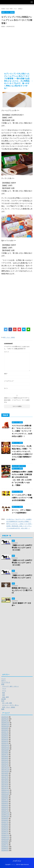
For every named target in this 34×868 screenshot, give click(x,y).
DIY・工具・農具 (7, 703)
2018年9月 (5, 841)
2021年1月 (5, 788)
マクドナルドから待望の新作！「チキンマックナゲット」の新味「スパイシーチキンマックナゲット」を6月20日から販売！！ (22, 431)
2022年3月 (5, 762)
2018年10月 (5, 839)
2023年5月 (5, 736)
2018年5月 (5, 849)
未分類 (4, 699)
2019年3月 (5, 830)
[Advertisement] (17, 50)
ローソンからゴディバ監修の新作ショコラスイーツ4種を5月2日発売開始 (22, 498)
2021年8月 (5, 775)
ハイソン (17, 861)
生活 (3, 701)
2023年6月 (5, 734)
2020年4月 (5, 805)
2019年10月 (5, 817)
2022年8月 (5, 753)
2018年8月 (5, 843)
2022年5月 (5, 758)
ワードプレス (6, 682)
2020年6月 (5, 802)
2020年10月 (5, 794)
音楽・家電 (5, 697)
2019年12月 (5, 813)
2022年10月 (5, 749)
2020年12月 (5, 790)
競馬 (3, 709)
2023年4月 (5, 738)
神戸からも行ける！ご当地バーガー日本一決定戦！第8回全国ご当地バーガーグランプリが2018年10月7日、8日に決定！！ (19, 526)
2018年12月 (5, 835)
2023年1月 (5, 743)
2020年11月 (5, 792)
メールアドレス (9, 381)
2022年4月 (5, 760)
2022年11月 (5, 747)
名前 (6, 374)
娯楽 (3, 684)
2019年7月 (5, 822)
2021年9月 (5, 773)
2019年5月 (5, 826)
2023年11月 (5, 724)
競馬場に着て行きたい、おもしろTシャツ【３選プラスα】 (22, 590)
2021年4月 (5, 783)
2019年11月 (5, 815)
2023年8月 (5, 730)
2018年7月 (5, 845)
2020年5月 (5, 803)
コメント (7, 352)
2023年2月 (5, 741)
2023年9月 (5, 728)
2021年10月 (5, 771)
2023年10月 (5, 726)
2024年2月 (5, 719)
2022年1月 (5, 766)
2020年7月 (5, 800)
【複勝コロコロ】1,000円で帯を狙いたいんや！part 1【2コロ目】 (22, 563)
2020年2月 (5, 809)
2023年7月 (5, 732)
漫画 (4, 695)
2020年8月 (5, 798)
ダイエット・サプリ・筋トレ (11, 705)
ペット (4, 679)
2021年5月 (5, 781)
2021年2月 (5, 787)
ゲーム (4, 691)
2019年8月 (5, 820)
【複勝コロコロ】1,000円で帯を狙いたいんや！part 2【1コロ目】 (22, 548)
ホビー (4, 680)
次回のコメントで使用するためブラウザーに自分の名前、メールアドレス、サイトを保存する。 (17, 400)
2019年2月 (5, 832)
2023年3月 (5, 740)
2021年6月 (5, 779)
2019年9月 (5, 818)
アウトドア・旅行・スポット (11, 686)
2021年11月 (5, 770)
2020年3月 (5, 807)
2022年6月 (5, 756)
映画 (4, 693)
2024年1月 (5, 721)
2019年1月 (5, 834)
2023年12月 (5, 723)
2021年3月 (5, 785)
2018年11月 (5, 837)
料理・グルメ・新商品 (9, 337)
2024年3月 (5, 717)
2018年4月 (5, 850)
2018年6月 (5, 847)
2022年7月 (5, 755)
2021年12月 (5, 768)
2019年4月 (5, 828)
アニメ (4, 688)
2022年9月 (5, 751)
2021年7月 (5, 777)
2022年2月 (5, 764)
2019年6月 (5, 824)
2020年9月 (5, 796)
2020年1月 (5, 811)
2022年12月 (5, 745)
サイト (6, 388)
